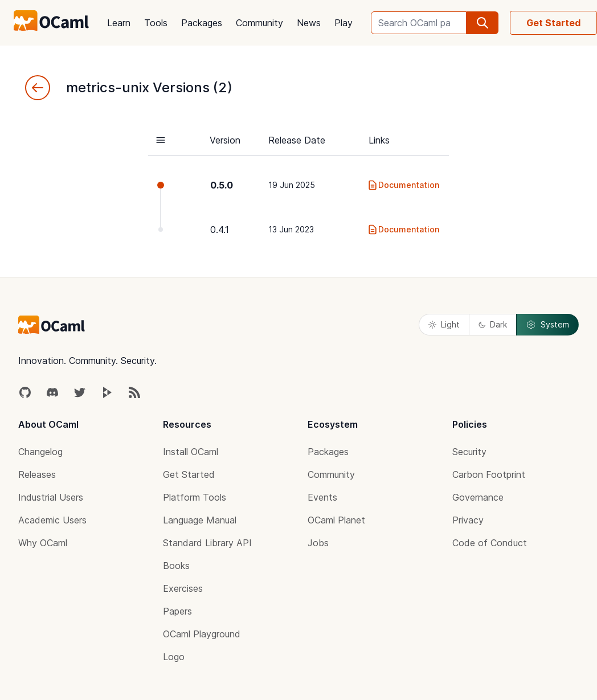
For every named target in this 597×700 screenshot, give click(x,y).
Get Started (553, 23)
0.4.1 (220, 230)
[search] (482, 23)
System (547, 325)
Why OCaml (43, 543)
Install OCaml (191, 452)
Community (259, 23)
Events (322, 497)
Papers (177, 611)
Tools (156, 23)
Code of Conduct (490, 543)
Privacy (468, 520)
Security (469, 452)
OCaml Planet (336, 520)
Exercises (183, 588)
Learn (119, 23)
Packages (202, 23)
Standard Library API (207, 543)
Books (176, 566)
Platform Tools (195, 497)
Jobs (318, 543)
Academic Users (52, 520)
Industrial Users (51, 497)
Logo (174, 657)
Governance (478, 497)
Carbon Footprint (489, 474)
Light (444, 324)
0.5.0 (222, 185)
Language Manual (200, 520)
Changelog (40, 452)
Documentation (403, 185)
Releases (37, 474)
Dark (493, 324)
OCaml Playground (202, 634)
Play (344, 23)
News (309, 23)
